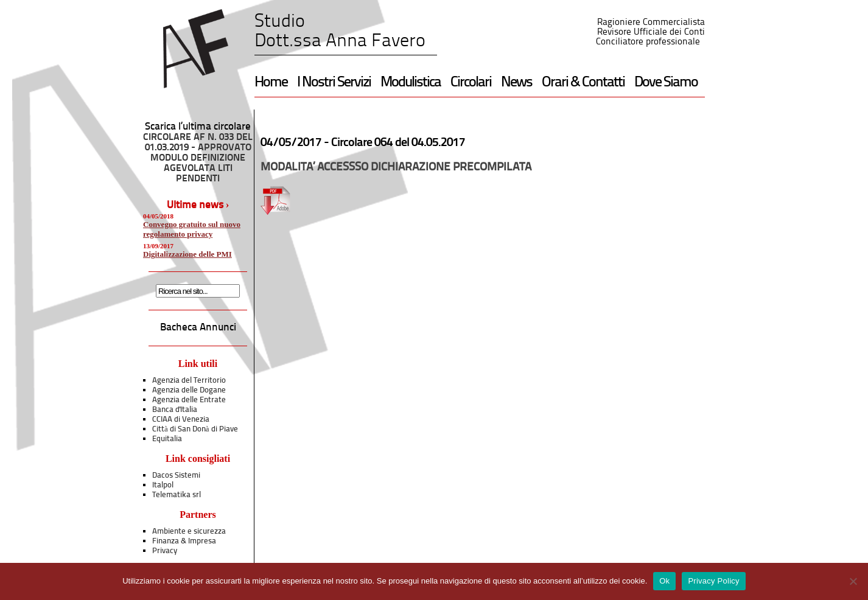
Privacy (165, 551)
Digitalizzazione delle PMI (187, 254)
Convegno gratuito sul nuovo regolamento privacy (192, 229)
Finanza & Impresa (184, 541)
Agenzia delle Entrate (189, 400)
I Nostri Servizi (334, 83)
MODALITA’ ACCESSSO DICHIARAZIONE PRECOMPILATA (396, 168)
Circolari (471, 83)
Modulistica (411, 83)
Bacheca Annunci (198, 328)
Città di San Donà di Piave (195, 429)
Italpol (163, 485)
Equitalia (167, 439)
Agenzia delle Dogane (189, 390)
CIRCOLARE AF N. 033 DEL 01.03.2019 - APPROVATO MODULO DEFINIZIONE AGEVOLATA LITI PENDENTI (198, 158)
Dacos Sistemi (176, 476)
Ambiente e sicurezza (189, 532)
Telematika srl (177, 495)
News (516, 83)
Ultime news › (198, 205)
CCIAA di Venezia (181, 420)
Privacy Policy (713, 581)
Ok (664, 581)
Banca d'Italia (175, 410)
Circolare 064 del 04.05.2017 (398, 143)
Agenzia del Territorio (189, 381)
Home (271, 83)
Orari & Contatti (583, 83)
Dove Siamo (666, 83)
